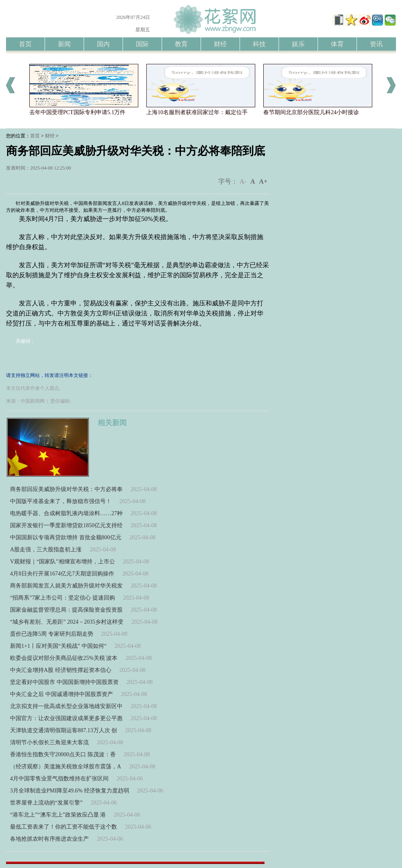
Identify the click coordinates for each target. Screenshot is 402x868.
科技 (259, 44)
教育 (181, 44)
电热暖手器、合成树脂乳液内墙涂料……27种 (66, 513)
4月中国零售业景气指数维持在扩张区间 (59, 779)
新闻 (64, 44)
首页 (25, 44)
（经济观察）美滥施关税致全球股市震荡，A (66, 767)
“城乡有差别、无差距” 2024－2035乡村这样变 (67, 622)
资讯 (376, 44)
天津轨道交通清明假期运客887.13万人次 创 (64, 730)
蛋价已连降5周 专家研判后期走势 (52, 634)
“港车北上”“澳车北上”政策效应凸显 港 (58, 815)
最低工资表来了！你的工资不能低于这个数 (64, 827)
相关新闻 (112, 423)
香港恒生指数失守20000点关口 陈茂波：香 (63, 754)
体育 (337, 44)
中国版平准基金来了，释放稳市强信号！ (61, 501)
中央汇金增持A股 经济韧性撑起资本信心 (61, 670)
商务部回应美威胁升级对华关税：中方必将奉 (66, 489)
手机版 (338, 21)
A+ (263, 181)
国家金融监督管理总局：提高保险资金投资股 (66, 610)
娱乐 (298, 44)
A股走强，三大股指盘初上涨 (46, 550)
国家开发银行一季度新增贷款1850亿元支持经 (66, 525)
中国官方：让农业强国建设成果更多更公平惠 (66, 718)
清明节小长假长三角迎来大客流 (49, 742)
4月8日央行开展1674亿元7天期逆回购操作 (62, 574)
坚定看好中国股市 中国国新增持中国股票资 (64, 682)
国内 (103, 44)
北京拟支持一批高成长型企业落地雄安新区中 (66, 706)
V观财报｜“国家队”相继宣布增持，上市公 (63, 562)
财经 (220, 44)
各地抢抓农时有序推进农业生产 (49, 839)
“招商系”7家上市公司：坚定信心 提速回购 (63, 598)
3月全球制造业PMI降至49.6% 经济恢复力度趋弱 (70, 791)
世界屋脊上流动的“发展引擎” (46, 803)
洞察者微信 (390, 21)
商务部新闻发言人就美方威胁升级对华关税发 (66, 586)
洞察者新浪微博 (364, 21)
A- (243, 181)
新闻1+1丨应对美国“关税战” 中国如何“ (58, 646)
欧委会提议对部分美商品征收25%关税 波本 (64, 658)
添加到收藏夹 (351, 21)
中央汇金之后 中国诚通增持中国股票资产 (62, 694)
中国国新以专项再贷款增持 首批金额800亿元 (66, 537)
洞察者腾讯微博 (377, 21)
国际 (142, 44)
